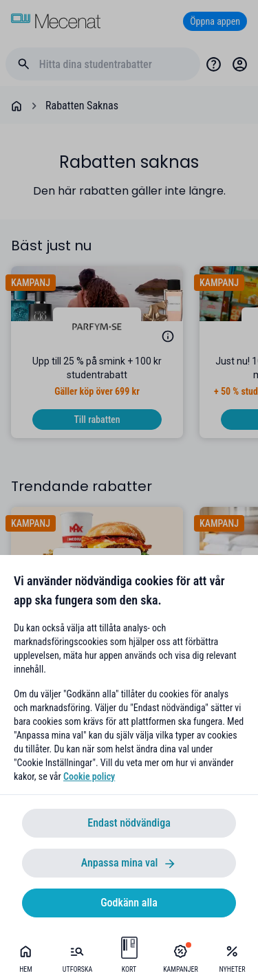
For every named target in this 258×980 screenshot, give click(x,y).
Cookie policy (89, 776)
